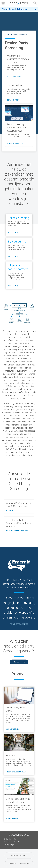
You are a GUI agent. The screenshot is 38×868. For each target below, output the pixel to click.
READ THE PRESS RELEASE (19, 624)
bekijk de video (14, 100)
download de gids (13, 729)
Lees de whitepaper (15, 77)
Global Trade (23, 34)
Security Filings (9, 845)
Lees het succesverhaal (17, 772)
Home (7, 34)
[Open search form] (35, 3)
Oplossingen (14, 34)
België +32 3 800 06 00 (19, 855)
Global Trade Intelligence (15, 9)
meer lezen (12, 234)
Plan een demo (19, 662)
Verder (9, 510)
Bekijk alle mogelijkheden (17, 531)
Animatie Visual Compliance (13, 842)
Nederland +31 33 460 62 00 (19, 864)
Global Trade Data (10, 839)
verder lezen (11, 819)
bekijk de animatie (15, 143)
